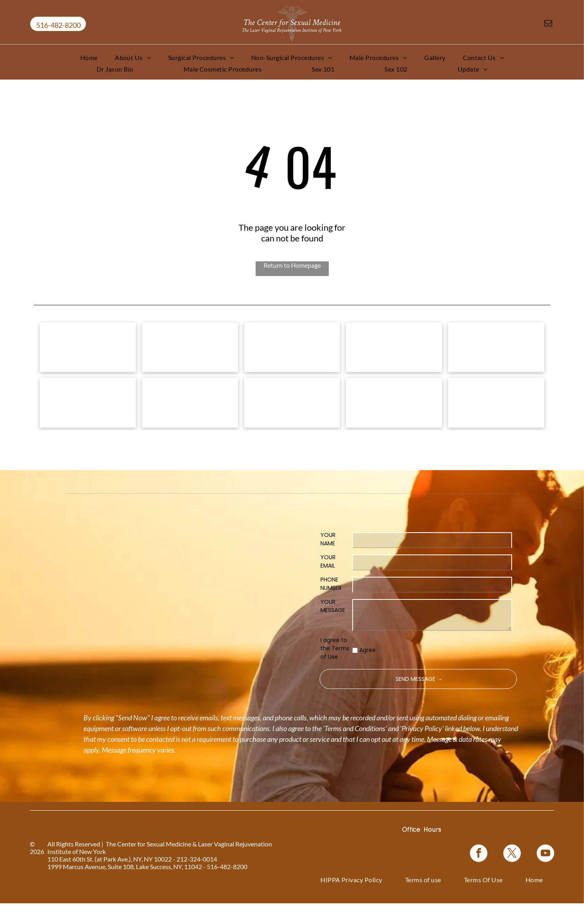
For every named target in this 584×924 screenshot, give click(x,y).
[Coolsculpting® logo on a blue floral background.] (496, 352)
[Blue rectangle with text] (394, 418)
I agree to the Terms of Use (335, 669)
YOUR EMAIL (328, 582)
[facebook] (479, 875)
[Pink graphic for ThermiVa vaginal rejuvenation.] (88, 418)
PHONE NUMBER (331, 604)
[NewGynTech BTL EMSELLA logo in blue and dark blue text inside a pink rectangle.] (496, 418)
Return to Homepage (292, 265)
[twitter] (512, 875)
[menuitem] (89, 57)
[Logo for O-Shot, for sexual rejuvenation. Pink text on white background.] (190, 418)
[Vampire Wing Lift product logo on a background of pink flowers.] (190, 352)
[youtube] (545, 875)
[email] (548, 24)
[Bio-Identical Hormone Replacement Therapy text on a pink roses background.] (394, 352)
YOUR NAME (328, 560)
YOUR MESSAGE (333, 627)
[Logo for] (88, 352)
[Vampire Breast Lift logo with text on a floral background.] (292, 352)
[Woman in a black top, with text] (292, 418)
